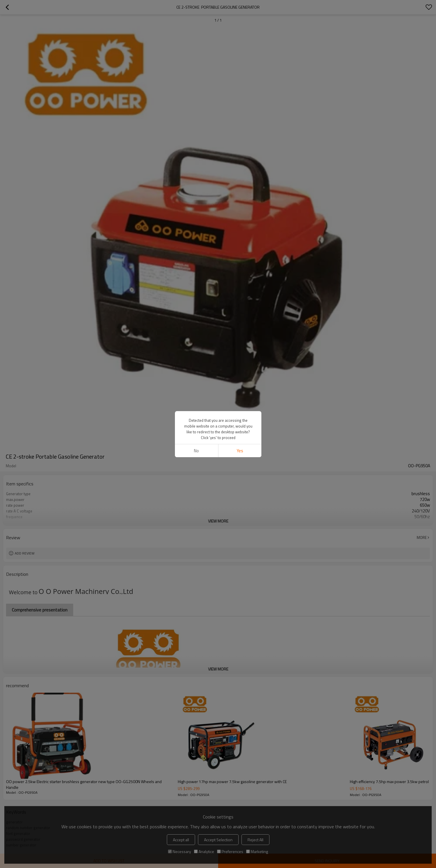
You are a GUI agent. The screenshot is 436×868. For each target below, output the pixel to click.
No (196, 451)
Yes (240, 451)
